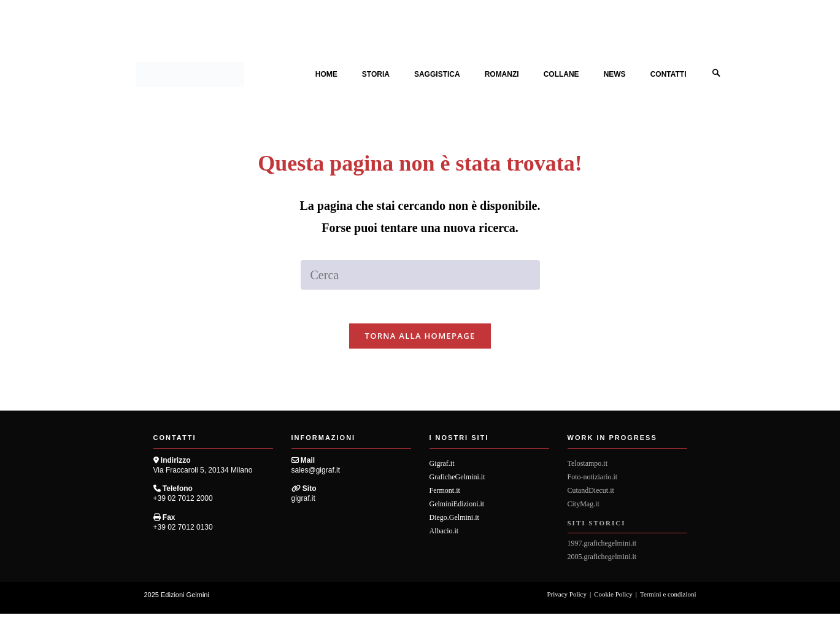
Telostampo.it (588, 468)
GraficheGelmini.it (457, 481)
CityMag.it (584, 508)
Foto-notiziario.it (593, 481)
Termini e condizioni (668, 598)
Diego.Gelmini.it (454, 522)
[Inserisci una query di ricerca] (420, 276)
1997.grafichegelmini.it (602, 547)
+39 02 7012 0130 (183, 531)
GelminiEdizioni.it (457, 508)
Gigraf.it (442, 468)
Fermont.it (445, 495)
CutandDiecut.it (591, 495)
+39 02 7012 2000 (183, 503)
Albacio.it (444, 535)
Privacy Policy (567, 598)
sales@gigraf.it (316, 474)
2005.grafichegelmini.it (602, 561)
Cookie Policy (613, 598)
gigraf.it (303, 503)
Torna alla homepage (420, 340)
